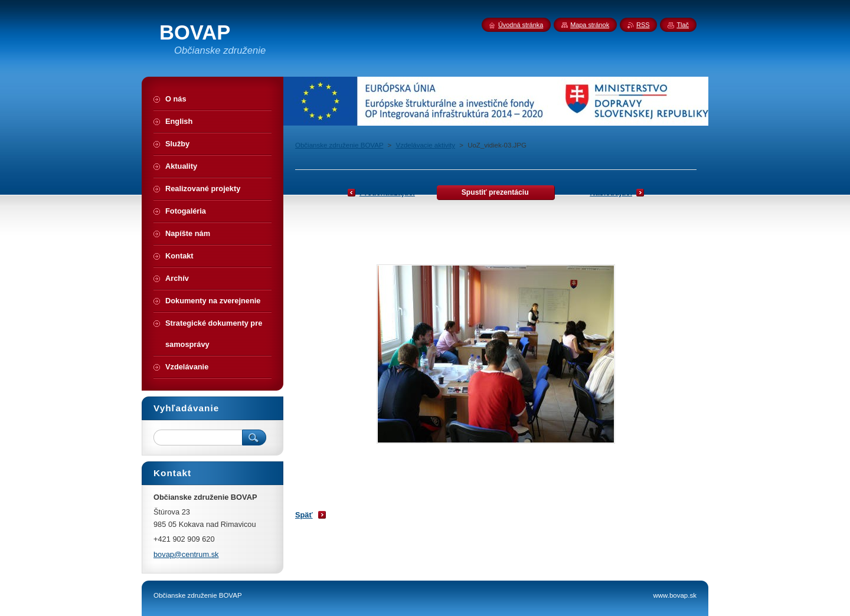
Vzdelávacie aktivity (426, 145)
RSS (643, 25)
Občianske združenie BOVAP (339, 145)
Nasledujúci (611, 193)
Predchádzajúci (387, 193)
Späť (304, 515)
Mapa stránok (590, 25)
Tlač (683, 25)
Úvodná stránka (521, 25)
